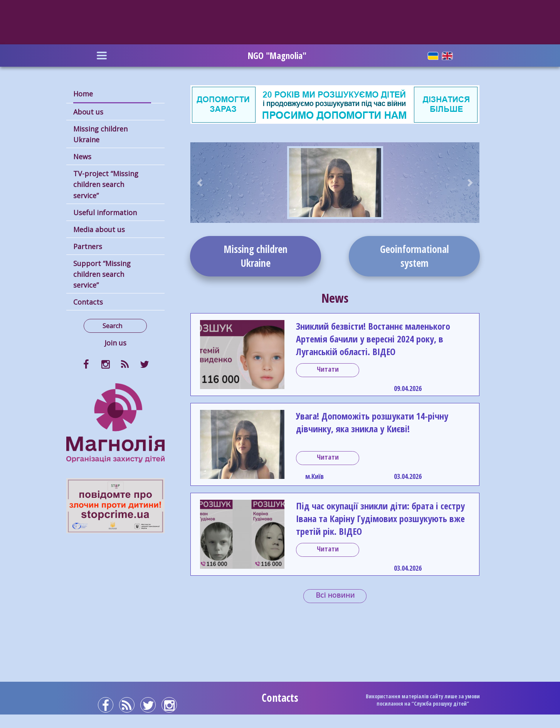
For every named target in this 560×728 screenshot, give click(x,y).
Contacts (88, 302)
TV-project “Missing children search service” (106, 184)
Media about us (99, 229)
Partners (88, 246)
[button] (200, 183)
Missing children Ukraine (100, 134)
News (82, 157)
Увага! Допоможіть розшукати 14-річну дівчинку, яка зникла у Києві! (372, 422)
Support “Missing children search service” (102, 274)
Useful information (105, 212)
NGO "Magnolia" (277, 56)
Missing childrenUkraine (256, 256)
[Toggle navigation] (102, 56)
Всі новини (335, 595)
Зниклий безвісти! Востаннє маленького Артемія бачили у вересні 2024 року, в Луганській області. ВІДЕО (373, 339)
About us (88, 112)
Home (83, 94)
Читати (328, 369)
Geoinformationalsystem (415, 256)
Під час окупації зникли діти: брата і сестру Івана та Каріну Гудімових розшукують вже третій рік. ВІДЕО (380, 518)
